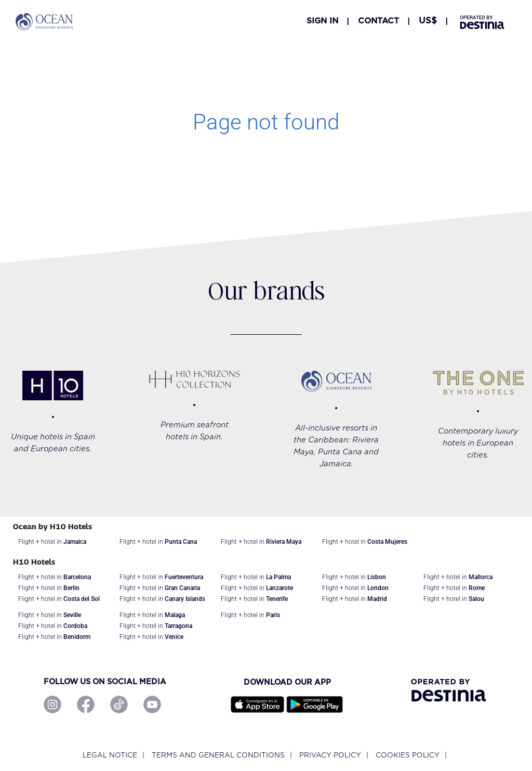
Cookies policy (408, 755)
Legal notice (110, 755)
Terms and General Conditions (218, 755)
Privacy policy (330, 755)
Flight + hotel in (52, 542)
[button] (428, 21)
